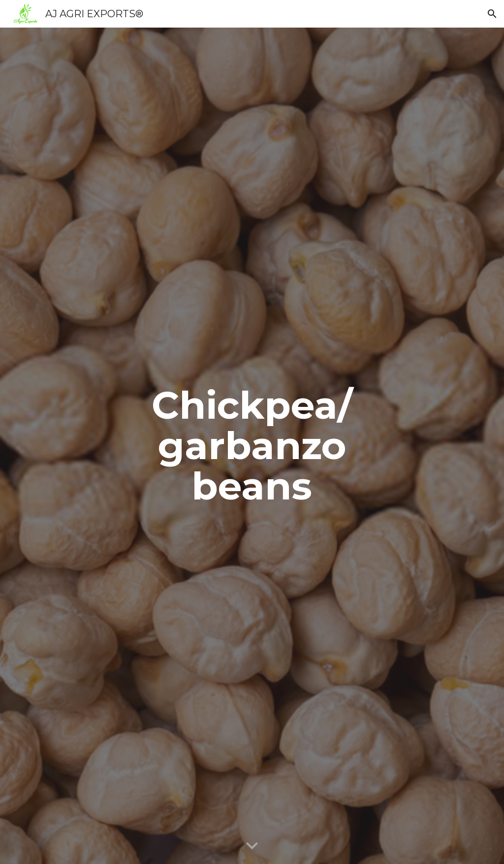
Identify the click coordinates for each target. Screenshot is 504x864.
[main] (252, 446)
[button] (492, 14)
